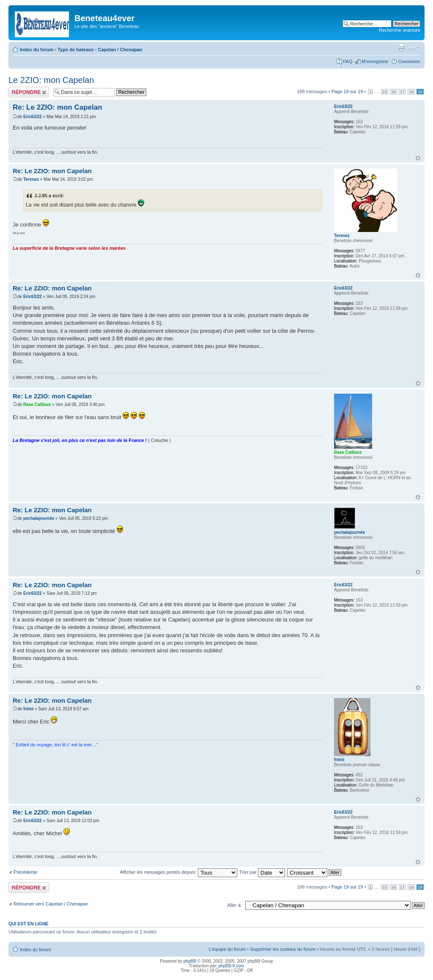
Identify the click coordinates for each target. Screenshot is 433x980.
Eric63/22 (33, 117)
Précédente (25, 872)
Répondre (29, 92)
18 (411, 92)
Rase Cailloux (37, 404)
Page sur (347, 91)
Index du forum (37, 50)
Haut (418, 158)
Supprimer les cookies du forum (283, 949)
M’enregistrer (375, 61)
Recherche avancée (400, 30)
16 (393, 92)
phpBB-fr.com (232, 966)
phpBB (190, 961)
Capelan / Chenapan (120, 50)
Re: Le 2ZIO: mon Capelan (58, 107)
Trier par (262, 872)
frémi (28, 709)
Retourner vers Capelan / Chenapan (51, 904)
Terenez (31, 179)
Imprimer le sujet (401, 48)
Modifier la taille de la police (414, 48)
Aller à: (235, 905)
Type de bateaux (75, 50)
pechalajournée (39, 518)
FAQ (348, 61)
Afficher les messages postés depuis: (178, 872)
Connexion (409, 61)
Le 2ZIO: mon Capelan (51, 80)
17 (402, 92)
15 (385, 92)
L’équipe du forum (227, 949)
